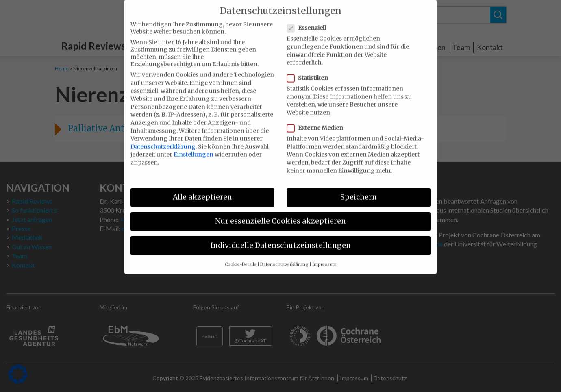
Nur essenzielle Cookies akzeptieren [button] (280, 213)
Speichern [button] (359, 189)
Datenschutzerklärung (163, 139)
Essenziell (309, 20)
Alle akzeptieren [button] (202, 189)
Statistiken (310, 70)
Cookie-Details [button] (241, 256)
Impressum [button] (324, 256)
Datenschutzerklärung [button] (284, 256)
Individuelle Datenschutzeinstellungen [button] (281, 237)
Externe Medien (317, 120)
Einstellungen (194, 147)
